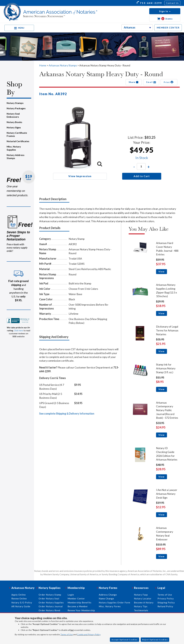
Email (151, 82)
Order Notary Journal (51, 606)
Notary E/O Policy (22, 602)
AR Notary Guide (21, 606)
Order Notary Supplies (51, 602)
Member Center (76, 598)
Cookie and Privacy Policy (89, 634)
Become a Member (78, 606)
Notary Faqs (141, 595)
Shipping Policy (166, 602)
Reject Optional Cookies (155, 640)
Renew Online (19, 598)
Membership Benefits (80, 602)
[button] (165, 11)
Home (43, 65)
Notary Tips (141, 606)
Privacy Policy (166, 598)
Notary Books (14, 122)
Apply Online (19, 595)
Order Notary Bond (49, 610)
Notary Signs (14, 127)
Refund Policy (165, 606)
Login (71, 595)
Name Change (106, 598)
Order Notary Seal (49, 598)
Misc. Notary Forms (110, 606)
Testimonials (141, 610)
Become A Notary (144, 602)
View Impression (80, 176)
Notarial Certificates (18, 141)
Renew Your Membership (81, 610)
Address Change (108, 595)
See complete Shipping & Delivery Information (67, 414)
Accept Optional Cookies (125, 640)
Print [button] (169, 82)
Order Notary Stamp (50, 595)
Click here (18, 330)
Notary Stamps (15, 103)
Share (134, 82)
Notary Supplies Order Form (114, 602)
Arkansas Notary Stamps (63, 65)
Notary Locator (143, 598)
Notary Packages (16, 108)
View (162, 272)
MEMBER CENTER (168, 27)
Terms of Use (67, 634)
